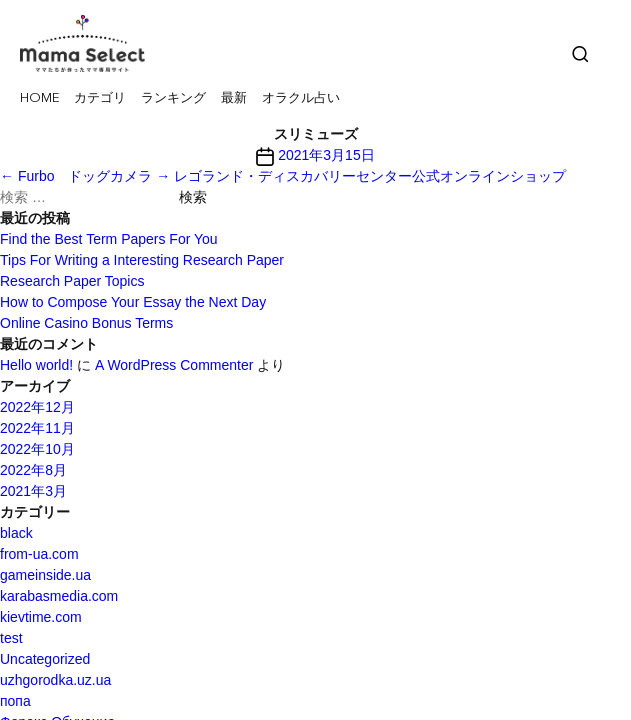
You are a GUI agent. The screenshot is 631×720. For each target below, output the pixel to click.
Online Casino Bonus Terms (86, 323)
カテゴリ (100, 98)
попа (15, 701)
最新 (234, 98)
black (16, 533)
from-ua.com (39, 554)
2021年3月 (33, 491)
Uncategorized (45, 659)
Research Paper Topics (72, 281)
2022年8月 (33, 470)
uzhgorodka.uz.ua (55, 680)
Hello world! (36, 365)
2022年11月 (37, 428)
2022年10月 (37, 449)
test (11, 638)
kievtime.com (41, 617)
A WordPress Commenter (174, 365)
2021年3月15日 (326, 155)
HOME (39, 98)
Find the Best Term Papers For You (109, 239)
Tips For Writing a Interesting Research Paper (142, 260)
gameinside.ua (45, 575)
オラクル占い (301, 98)
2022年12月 (37, 407)
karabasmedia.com (59, 596)
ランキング (173, 98)
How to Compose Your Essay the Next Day (133, 302)
